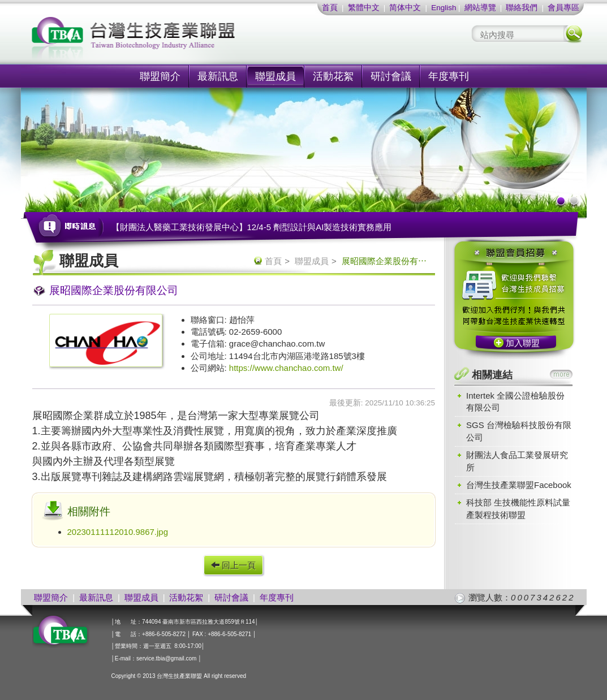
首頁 (330, 8)
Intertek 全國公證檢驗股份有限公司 (515, 401)
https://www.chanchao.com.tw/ (286, 368)
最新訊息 (218, 76)
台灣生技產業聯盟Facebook (519, 485)
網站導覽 (480, 8)
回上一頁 (233, 565)
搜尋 (573, 34)
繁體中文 (364, 8)
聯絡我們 (522, 8)
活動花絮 (333, 76)
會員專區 (563, 8)
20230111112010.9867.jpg (118, 532)
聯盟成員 (275, 76)
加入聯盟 (523, 343)
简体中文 (405, 8)
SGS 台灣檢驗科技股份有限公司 (519, 431)
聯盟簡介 (160, 76)
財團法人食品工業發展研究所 (517, 461)
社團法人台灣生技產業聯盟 (176, 40)
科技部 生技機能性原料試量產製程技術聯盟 (518, 508)
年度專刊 (449, 76)
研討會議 (391, 76)
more (561, 374)
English (444, 8)
